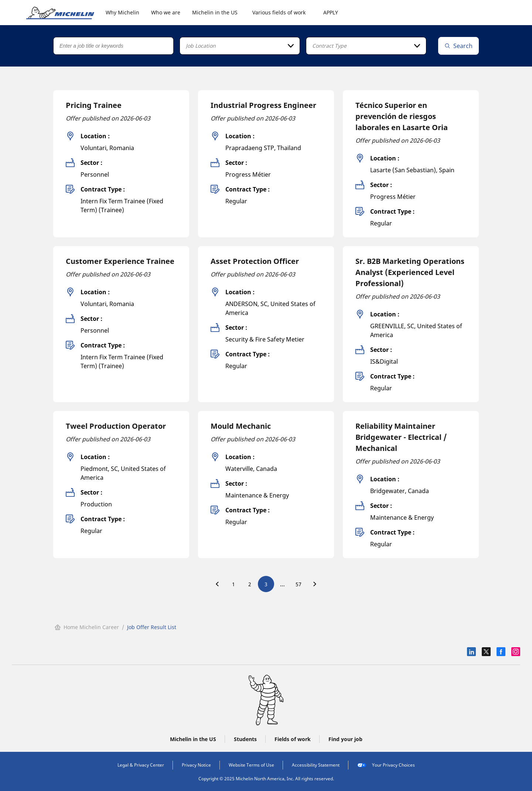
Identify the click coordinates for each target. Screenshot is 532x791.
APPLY (331, 12)
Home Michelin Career (87, 627)
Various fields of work (279, 12)
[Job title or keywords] (113, 46)
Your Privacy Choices (386, 765)
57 (299, 584)
